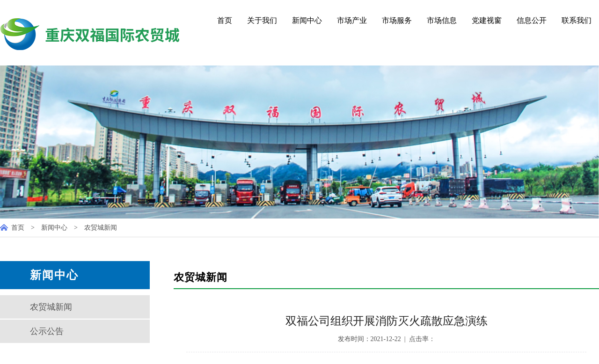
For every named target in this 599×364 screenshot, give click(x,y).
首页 (225, 20)
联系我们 (577, 20)
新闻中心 (307, 20)
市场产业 (352, 20)
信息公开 (532, 20)
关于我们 (262, 20)
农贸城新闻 (101, 228)
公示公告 (47, 331)
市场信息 (442, 20)
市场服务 (397, 20)
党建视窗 (487, 20)
